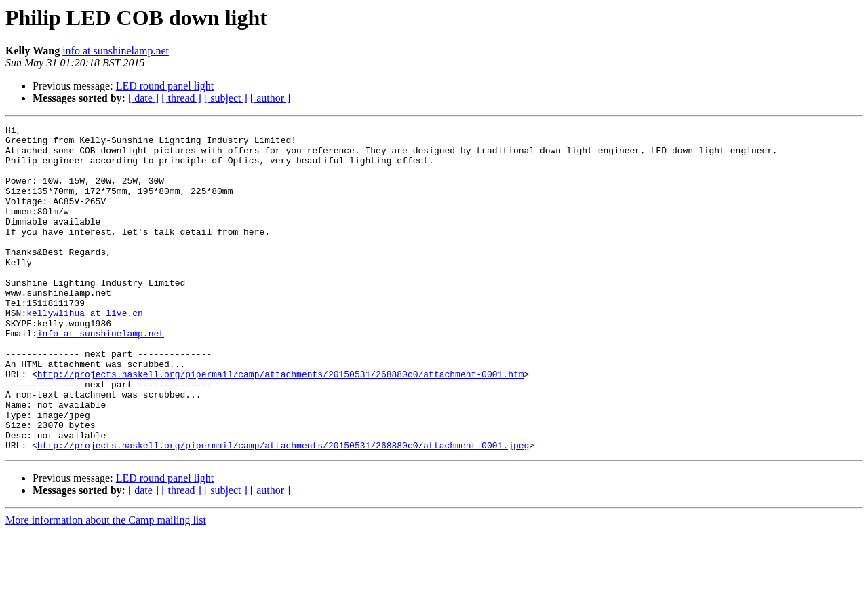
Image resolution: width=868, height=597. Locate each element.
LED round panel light (165, 86)
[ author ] (271, 98)
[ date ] (143, 98)
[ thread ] (181, 98)
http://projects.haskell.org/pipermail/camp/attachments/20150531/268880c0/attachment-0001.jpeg (283, 510)
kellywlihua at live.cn (85, 351)
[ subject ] (226, 98)
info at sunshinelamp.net (116, 51)
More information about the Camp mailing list (106, 585)
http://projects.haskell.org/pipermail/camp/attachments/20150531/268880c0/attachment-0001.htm (281, 425)
